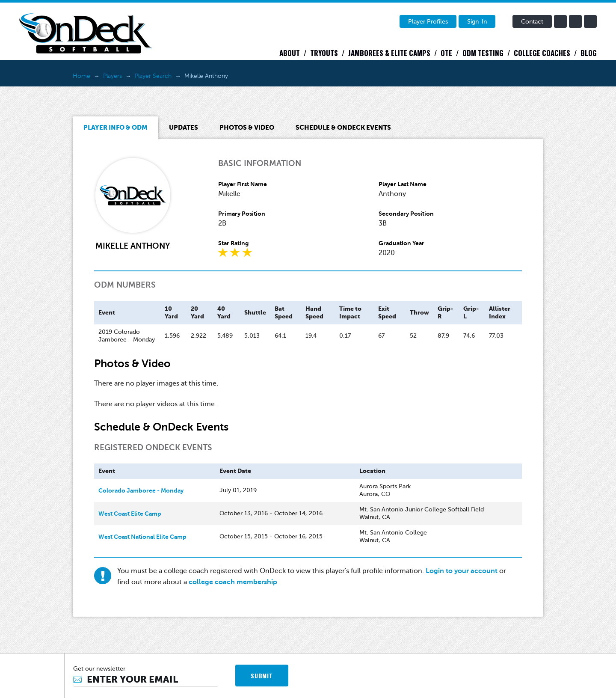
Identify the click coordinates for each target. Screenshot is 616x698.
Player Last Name (403, 184)
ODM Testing (483, 53)
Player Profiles (428, 22)
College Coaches (542, 53)
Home (81, 76)
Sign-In (477, 22)
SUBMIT (262, 676)
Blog (589, 53)
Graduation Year (401, 243)
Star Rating (233, 243)
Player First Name (243, 184)
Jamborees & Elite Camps (389, 53)
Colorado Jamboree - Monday (141, 490)
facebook (560, 21)
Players (113, 76)
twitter (575, 21)
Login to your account (462, 571)
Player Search (153, 76)
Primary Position (242, 214)
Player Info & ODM (115, 127)
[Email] (146, 680)
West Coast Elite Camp (130, 514)
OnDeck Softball (86, 33)
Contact (532, 22)
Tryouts (324, 53)
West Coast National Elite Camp (142, 537)
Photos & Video (247, 127)
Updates (184, 127)
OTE (446, 53)
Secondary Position (406, 214)
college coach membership (233, 582)
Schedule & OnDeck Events (343, 127)
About (290, 53)
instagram (590, 21)
